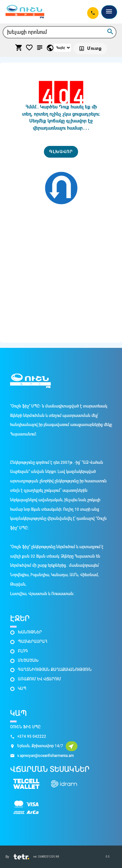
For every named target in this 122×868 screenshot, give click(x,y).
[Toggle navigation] (109, 12)
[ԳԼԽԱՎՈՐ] (61, 152)
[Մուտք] (90, 49)
